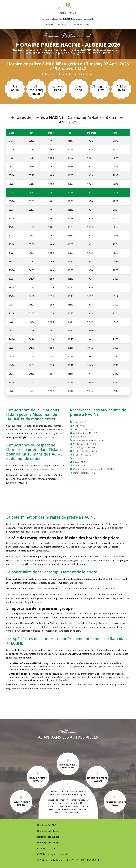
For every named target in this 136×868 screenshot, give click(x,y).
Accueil (49, 24)
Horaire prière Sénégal (48, 843)
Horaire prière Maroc (48, 831)
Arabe (63, 13)
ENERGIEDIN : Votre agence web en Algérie (78, 19)
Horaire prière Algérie (48, 825)
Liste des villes (63, 25)
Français (72, 13)
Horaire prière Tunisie (48, 837)
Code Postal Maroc (47, 848)
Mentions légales (82, 25)
